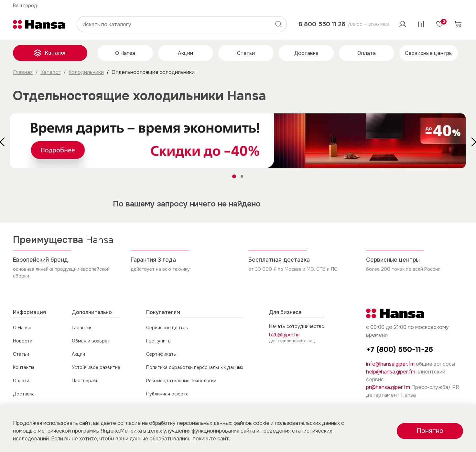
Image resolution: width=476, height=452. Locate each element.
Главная (23, 72)
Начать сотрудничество (297, 326)
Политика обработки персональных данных (195, 367)
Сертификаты (161, 354)
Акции (185, 53)
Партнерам (84, 381)
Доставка (306, 53)
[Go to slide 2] (242, 176)
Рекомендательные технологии (181, 381)
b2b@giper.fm (284, 335)
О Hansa (125, 53)
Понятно (430, 431)
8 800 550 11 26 (322, 24)
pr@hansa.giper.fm (388, 387)
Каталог (50, 53)
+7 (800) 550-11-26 (400, 349)
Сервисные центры (429, 53)
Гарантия (82, 328)
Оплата (367, 53)
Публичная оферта (167, 394)
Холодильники (86, 72)
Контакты (23, 367)
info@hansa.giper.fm (390, 364)
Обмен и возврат (91, 341)
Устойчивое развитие (96, 367)
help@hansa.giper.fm (391, 372)
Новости (23, 341)
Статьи (246, 53)
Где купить (158, 341)
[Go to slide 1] (234, 176)
